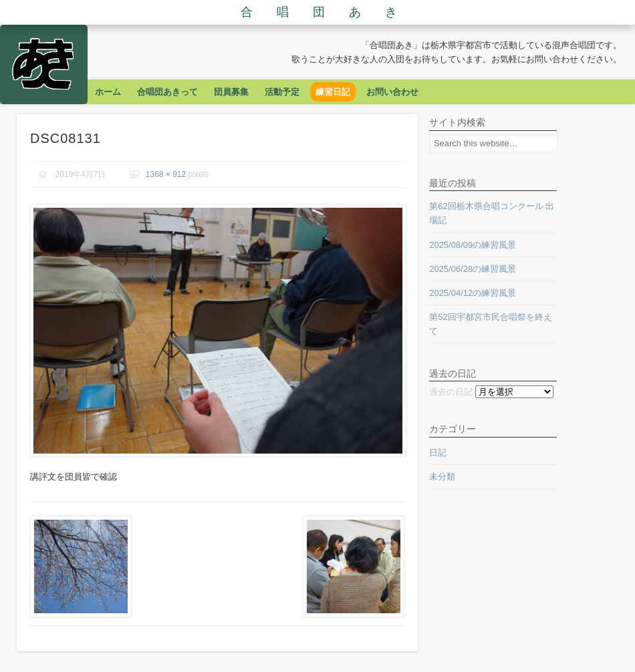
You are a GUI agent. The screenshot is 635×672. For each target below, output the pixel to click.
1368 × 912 (166, 174)
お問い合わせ (392, 92)
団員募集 (231, 92)
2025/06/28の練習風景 (473, 269)
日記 (438, 453)
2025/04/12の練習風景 (473, 293)
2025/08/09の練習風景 (473, 245)
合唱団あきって (167, 92)
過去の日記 (451, 392)
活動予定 (282, 92)
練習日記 (333, 92)
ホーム (108, 92)
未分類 (442, 477)
